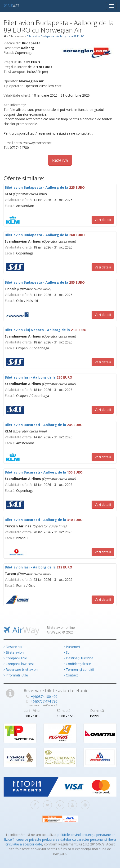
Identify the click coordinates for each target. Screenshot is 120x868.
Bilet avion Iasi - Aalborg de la (38, 377)
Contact (71, 675)
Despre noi (13, 647)
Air (11, 6)
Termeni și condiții (79, 669)
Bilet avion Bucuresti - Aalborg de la (44, 425)
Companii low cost (19, 664)
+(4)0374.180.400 (44, 697)
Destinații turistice (78, 658)
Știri (68, 652)
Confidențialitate (77, 664)
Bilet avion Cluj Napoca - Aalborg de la (46, 330)
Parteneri (72, 647)
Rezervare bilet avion (21, 669)
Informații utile (16, 675)
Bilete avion (14, 652)
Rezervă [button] (60, 160)
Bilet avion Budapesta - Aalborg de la (45, 187)
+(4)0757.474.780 (44, 701)
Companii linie (15, 658)
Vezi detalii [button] (103, 220)
